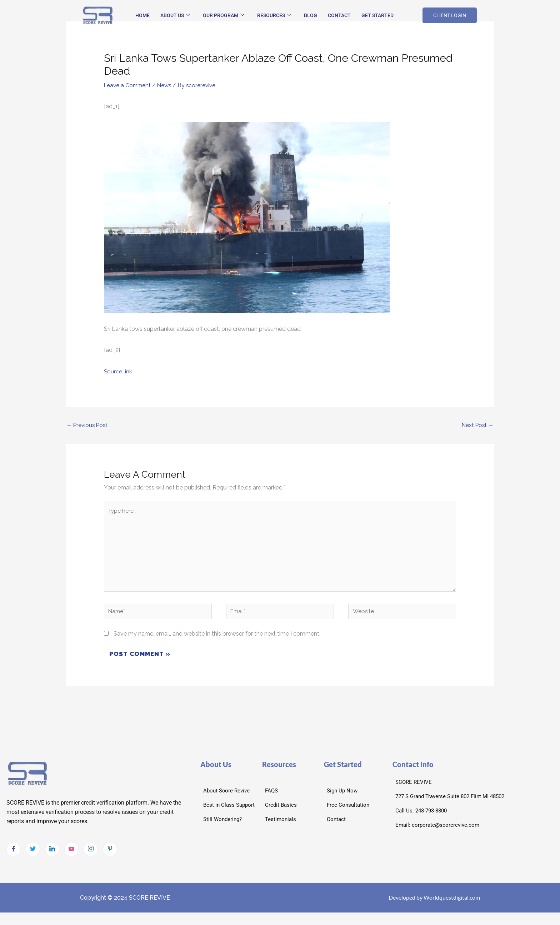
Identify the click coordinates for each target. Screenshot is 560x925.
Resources (274, 15)
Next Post (477, 425)
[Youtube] (71, 855)
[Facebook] (14, 855)
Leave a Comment (129, 85)
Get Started (377, 15)
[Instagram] (91, 855)
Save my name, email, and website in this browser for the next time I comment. (217, 639)
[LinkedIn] (52, 855)
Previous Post (88, 425)
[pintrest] (110, 855)
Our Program (224, 15)
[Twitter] (33, 855)
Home (142, 15)
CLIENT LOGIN (450, 15)
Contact (339, 15)
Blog (311, 15)
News (167, 85)
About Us (175, 15)
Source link (118, 371)
